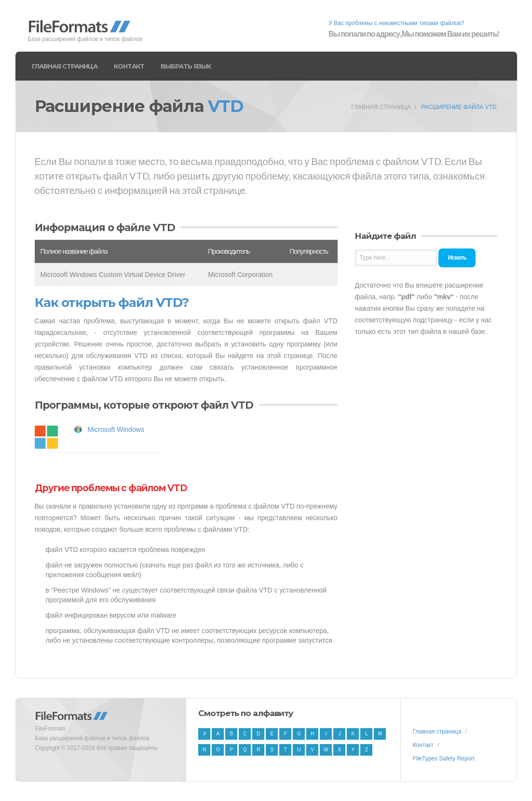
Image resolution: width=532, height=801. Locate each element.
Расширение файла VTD (459, 107)
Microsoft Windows (116, 429)
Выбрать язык (186, 66)
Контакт (129, 66)
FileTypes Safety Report (444, 759)
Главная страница (65, 66)
